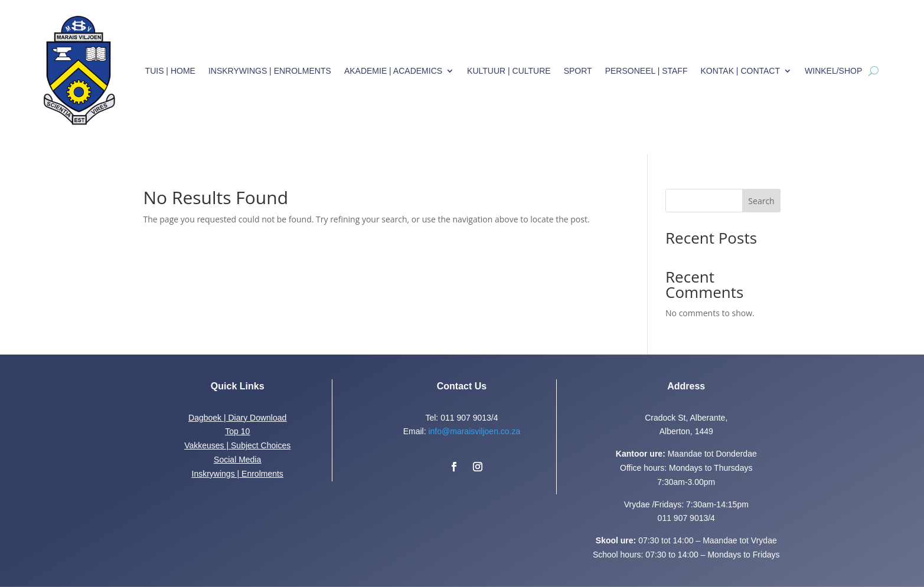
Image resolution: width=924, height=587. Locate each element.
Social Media (237, 460)
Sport (578, 71)
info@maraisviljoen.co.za (474, 431)
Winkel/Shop (833, 71)
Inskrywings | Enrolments (270, 71)
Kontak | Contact (740, 71)
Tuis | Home (170, 71)
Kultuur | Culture (509, 71)
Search (761, 201)
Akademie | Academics (393, 71)
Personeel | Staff (647, 71)
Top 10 (237, 431)
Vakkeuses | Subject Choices (237, 445)
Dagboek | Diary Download (237, 418)
